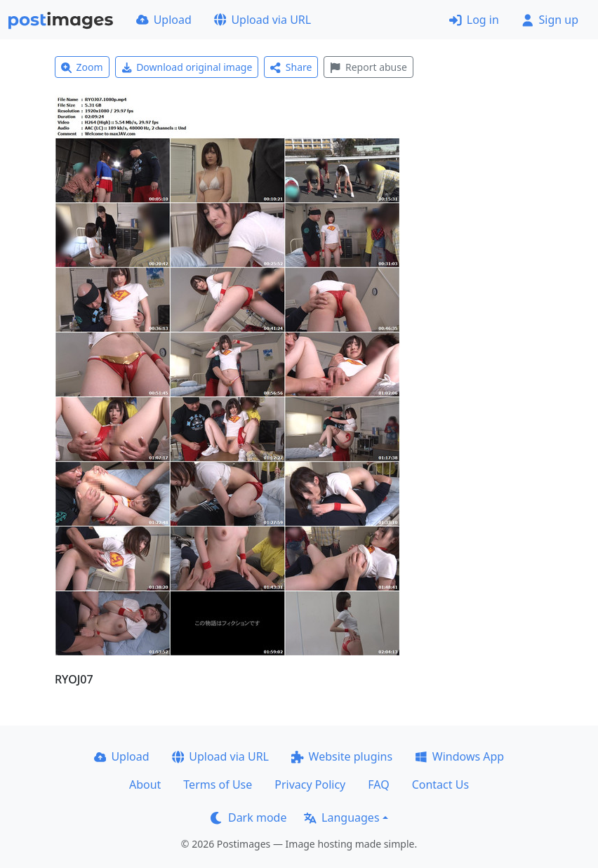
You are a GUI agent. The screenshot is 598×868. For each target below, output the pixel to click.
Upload (164, 20)
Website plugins (342, 756)
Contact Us (440, 784)
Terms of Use (218, 784)
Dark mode (248, 817)
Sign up (550, 20)
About (145, 784)
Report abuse (368, 67)
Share (291, 67)
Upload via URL (263, 20)
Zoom (82, 67)
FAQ (378, 784)
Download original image (187, 67)
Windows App (459, 756)
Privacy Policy (310, 784)
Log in (474, 20)
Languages (341, 817)
